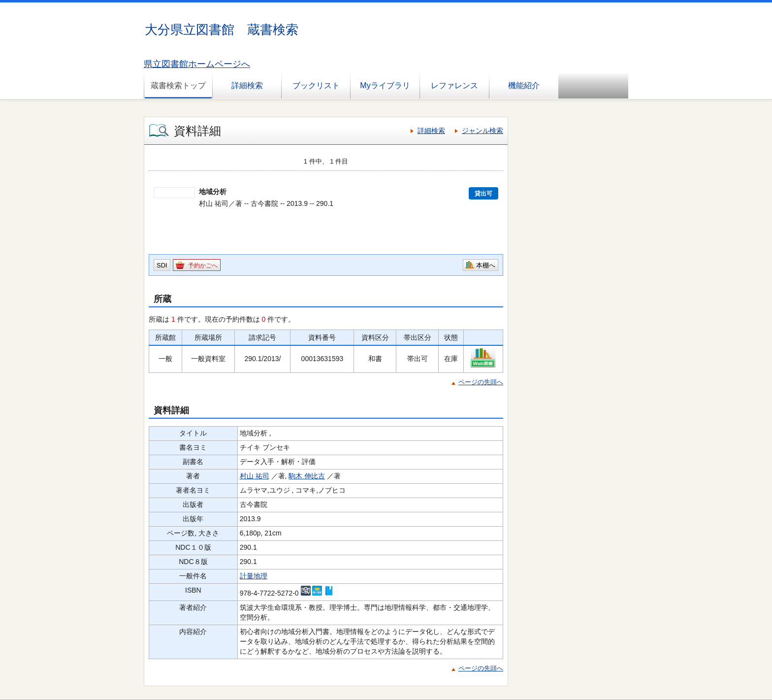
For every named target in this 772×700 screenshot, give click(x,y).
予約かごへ (203, 266)
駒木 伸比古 (307, 476)
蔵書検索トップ (178, 85)
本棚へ (486, 265)
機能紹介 (524, 85)
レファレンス (454, 85)
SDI (162, 265)
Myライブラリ (385, 85)
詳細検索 (247, 85)
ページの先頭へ (481, 382)
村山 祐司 (255, 476)
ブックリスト (316, 85)
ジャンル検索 (482, 131)
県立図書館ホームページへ (197, 64)
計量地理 (254, 576)
